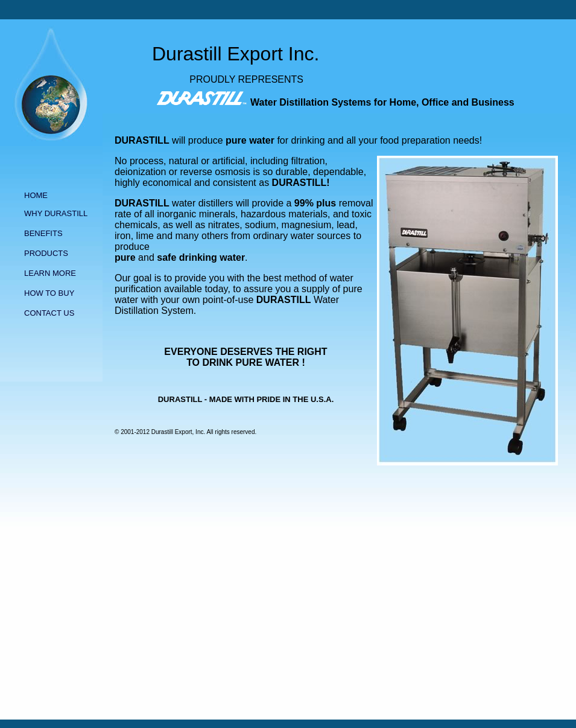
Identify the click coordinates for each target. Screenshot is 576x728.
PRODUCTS (46, 253)
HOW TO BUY (49, 293)
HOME (36, 195)
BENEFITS (43, 233)
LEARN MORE (50, 273)
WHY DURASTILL (56, 213)
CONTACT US (49, 313)
